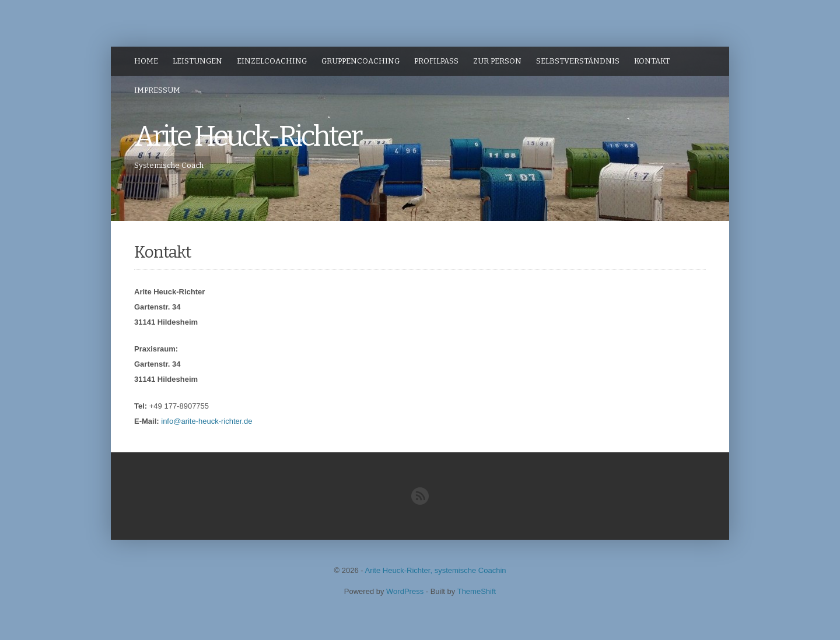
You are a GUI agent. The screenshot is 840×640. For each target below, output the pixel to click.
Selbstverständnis (578, 61)
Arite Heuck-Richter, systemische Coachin (435, 570)
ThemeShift (477, 591)
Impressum (157, 90)
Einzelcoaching (272, 61)
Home (146, 61)
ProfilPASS (436, 61)
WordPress (405, 591)
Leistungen (197, 61)
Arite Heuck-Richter (248, 136)
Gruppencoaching (360, 61)
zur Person (497, 61)
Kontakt (652, 61)
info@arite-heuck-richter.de (206, 421)
